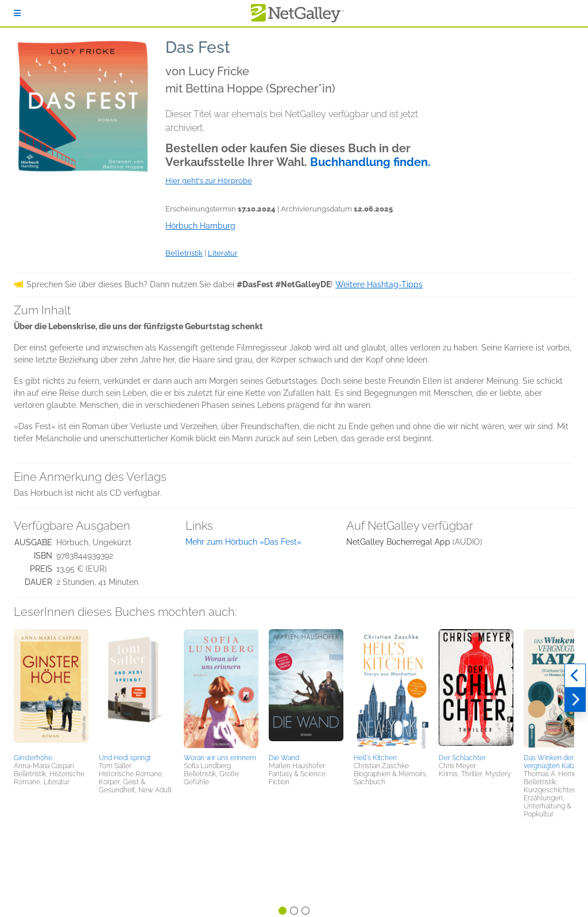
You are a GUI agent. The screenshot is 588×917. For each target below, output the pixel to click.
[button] (51, 689)
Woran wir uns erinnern (220, 758)
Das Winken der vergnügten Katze (552, 762)
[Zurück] (575, 676)
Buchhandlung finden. (370, 162)
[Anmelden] (17, 13)
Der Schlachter (462, 758)
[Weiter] (575, 700)
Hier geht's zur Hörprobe (209, 181)
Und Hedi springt (125, 758)
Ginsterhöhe (33, 758)
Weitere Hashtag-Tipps (379, 284)
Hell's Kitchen (375, 758)
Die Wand (284, 758)
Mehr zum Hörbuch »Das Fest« (243, 542)
